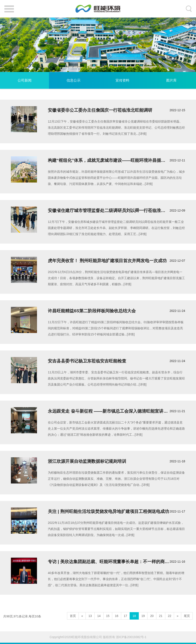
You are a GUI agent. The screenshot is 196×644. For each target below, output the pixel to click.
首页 (73, 616)
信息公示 (74, 80)
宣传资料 (122, 80)
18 (134, 616)
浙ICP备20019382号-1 (131, 637)
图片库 (171, 80)
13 (90, 616)
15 (108, 616)
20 (152, 616)
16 (117, 616)
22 (170, 616)
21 (161, 616)
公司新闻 (25, 80)
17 (126, 616)
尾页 (187, 616)
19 (143, 616)
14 (99, 616)
